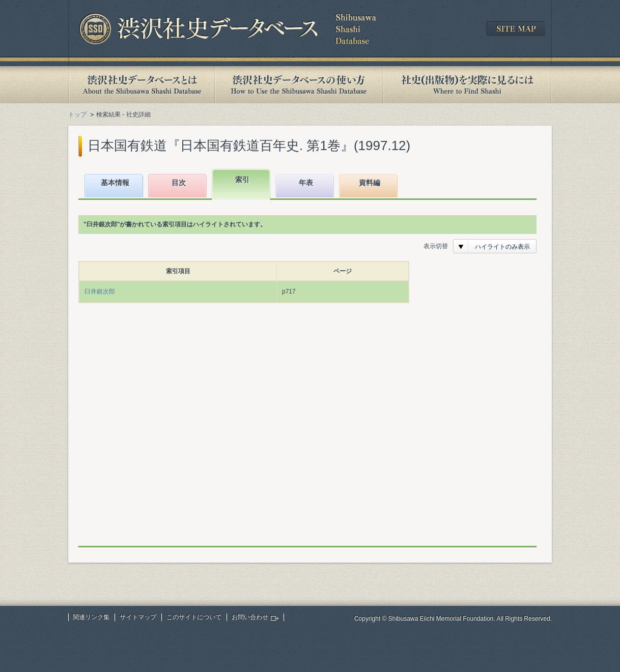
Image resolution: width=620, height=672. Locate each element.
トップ (77, 114)
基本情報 (115, 183)
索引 (242, 180)
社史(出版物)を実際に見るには (467, 85)
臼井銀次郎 (100, 291)
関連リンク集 (91, 617)
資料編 (370, 183)
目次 (179, 183)
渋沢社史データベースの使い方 (299, 85)
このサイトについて (194, 617)
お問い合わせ (250, 617)
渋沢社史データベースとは (141, 85)
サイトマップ (138, 617)
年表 (306, 183)
